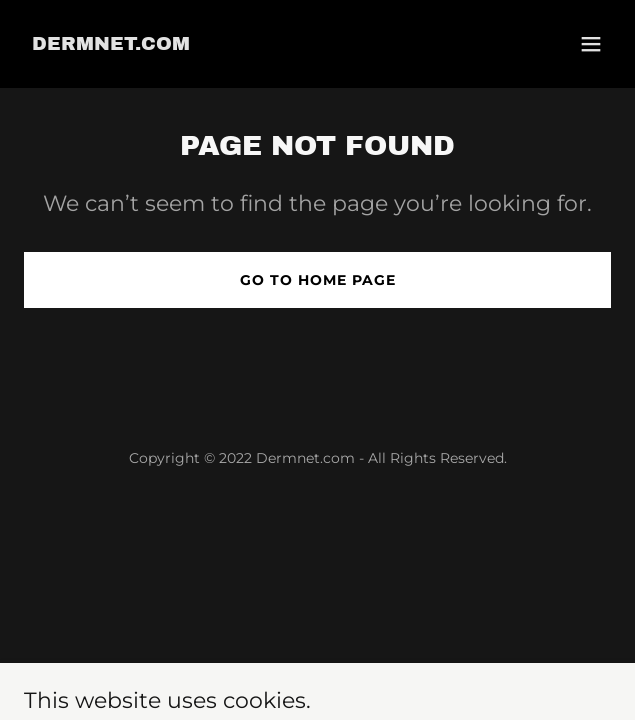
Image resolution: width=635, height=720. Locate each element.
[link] (111, 44)
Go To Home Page (318, 280)
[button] (591, 44)
